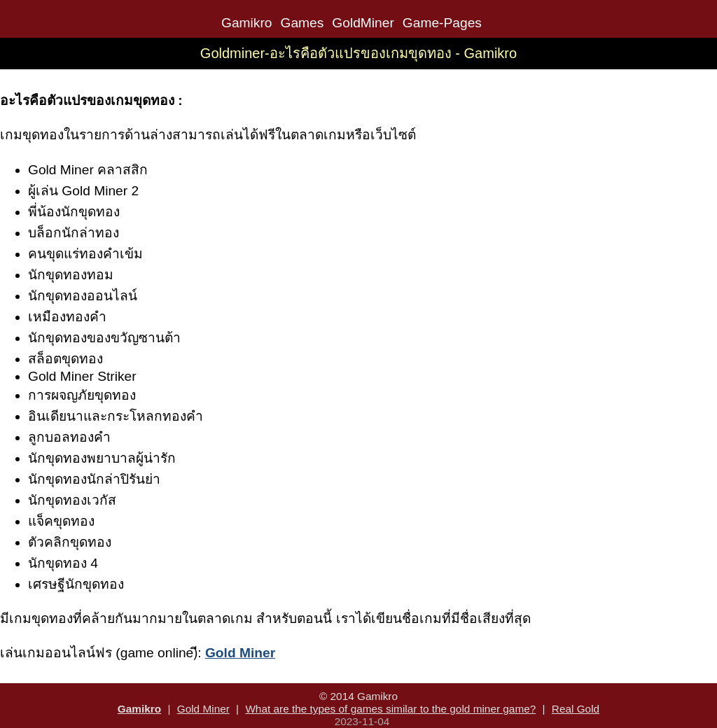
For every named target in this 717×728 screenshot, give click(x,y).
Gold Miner (203, 709)
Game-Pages (442, 23)
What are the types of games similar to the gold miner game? (390, 709)
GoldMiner (363, 23)
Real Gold (576, 709)
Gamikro (247, 23)
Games (302, 23)
